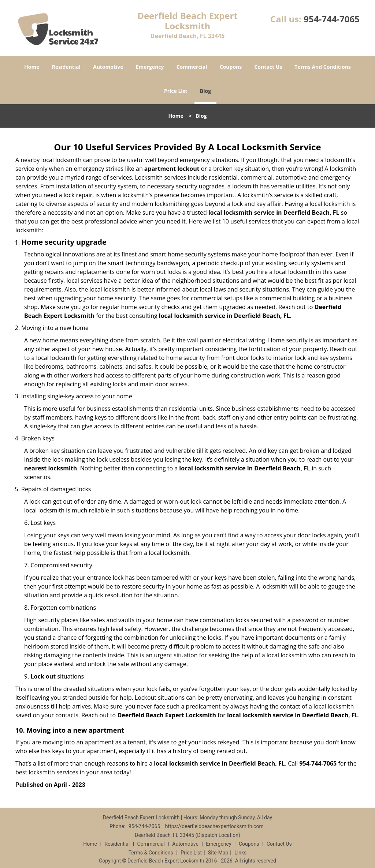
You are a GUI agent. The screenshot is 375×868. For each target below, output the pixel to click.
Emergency (150, 67)
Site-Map (218, 853)
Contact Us (268, 67)
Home (32, 67)
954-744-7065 (332, 19)
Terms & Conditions (151, 853)
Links (240, 853)
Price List (176, 91)
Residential (66, 67)
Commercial (192, 67)
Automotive (108, 67)
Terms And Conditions (323, 67)
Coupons (231, 67)
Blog (205, 91)
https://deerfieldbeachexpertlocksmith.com (214, 826)
